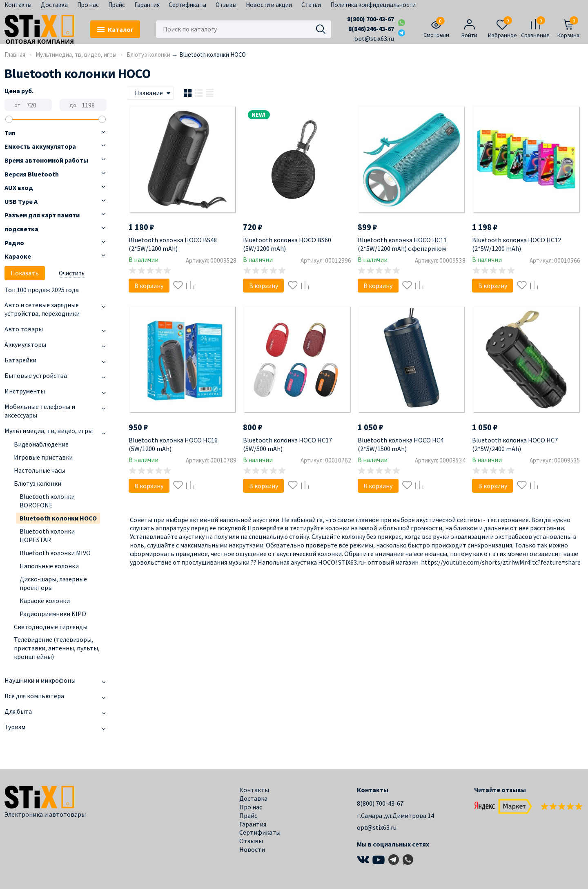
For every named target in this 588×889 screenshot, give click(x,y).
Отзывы (226, 5)
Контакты (18, 5)
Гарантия (147, 5)
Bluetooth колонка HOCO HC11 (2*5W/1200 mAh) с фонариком (402, 244)
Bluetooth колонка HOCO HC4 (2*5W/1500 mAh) (401, 444)
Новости (252, 849)
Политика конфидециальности (373, 5)
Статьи (311, 5)
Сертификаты (187, 5)
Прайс (117, 5)
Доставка (54, 5)
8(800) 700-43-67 (371, 19)
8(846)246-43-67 (371, 29)
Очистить (72, 273)
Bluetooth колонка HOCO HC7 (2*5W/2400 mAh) (515, 444)
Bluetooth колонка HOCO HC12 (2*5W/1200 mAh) (517, 244)
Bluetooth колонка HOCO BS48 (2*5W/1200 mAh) (173, 244)
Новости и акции (269, 5)
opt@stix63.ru (374, 38)
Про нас (88, 5)
